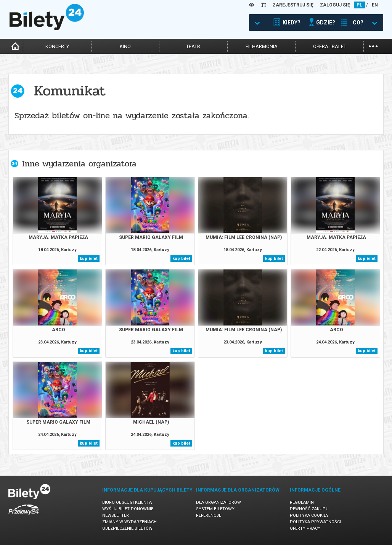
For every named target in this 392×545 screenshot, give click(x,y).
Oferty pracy (305, 528)
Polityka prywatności (315, 522)
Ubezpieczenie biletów (127, 528)
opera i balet (330, 46)
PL (359, 5)
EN (375, 5)
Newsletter (116, 515)
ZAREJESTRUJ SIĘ (293, 5)
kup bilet (89, 259)
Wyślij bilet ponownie (128, 509)
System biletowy (215, 509)
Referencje (209, 515)
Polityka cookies (309, 515)
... (373, 46)
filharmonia (262, 46)
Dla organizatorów (218, 502)
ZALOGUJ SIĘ (335, 5)
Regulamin (302, 502)
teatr (193, 46)
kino (125, 46)
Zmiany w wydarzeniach (129, 522)
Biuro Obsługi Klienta (127, 502)
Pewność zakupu (309, 509)
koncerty (57, 46)
